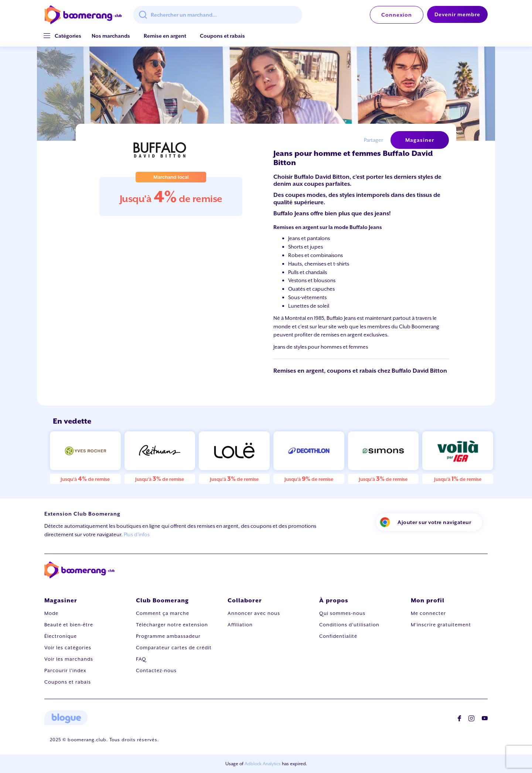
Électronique (61, 636)
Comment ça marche (163, 613)
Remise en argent (165, 36)
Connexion (397, 15)
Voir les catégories (68, 648)
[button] (68, 36)
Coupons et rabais (222, 36)
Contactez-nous (156, 671)
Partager (374, 140)
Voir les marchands (69, 659)
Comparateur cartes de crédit (174, 648)
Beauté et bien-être (69, 625)
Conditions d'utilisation (349, 625)
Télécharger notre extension (172, 625)
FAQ (141, 659)
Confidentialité (338, 636)
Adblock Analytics (263, 764)
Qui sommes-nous (342, 613)
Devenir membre (457, 14)
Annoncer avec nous (254, 613)
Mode (51, 613)
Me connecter (428, 613)
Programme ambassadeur (168, 636)
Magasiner (420, 140)
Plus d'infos (137, 534)
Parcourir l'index (65, 671)
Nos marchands (111, 36)
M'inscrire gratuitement (441, 625)
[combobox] (218, 15)
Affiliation (240, 625)
